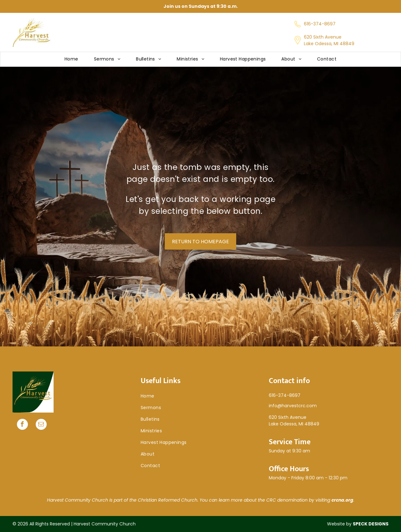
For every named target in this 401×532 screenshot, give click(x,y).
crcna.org (342, 500)
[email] (41, 425)
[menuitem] (71, 59)
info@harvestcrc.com (293, 406)
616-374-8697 (320, 24)
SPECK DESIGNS (371, 524)
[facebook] (22, 425)
